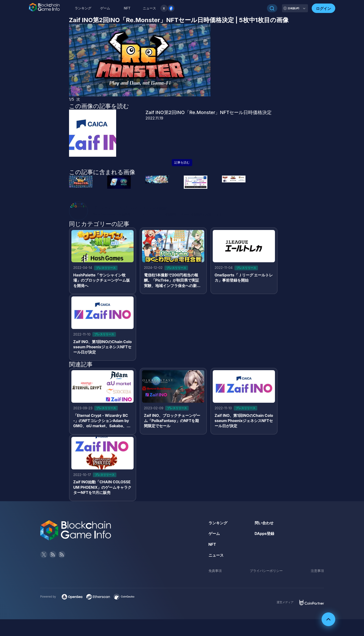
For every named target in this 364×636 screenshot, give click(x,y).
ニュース (216, 556)
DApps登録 (265, 534)
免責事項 (215, 572)
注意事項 (317, 572)
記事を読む (182, 162)
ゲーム (105, 8)
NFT (127, 8)
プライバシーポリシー (266, 572)
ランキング (83, 8)
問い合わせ (264, 524)
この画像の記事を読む (99, 106)
